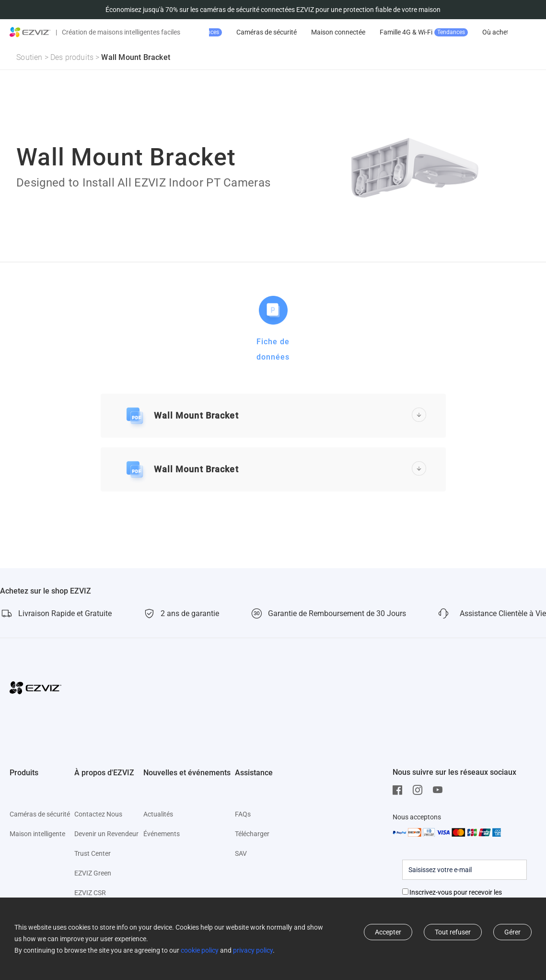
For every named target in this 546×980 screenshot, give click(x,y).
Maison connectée (400, 32)
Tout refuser (453, 932)
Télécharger (252, 834)
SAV (241, 853)
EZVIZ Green (93, 873)
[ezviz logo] (30, 32)
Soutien (29, 57)
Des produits (72, 57)
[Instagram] (420, 790)
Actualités (158, 814)
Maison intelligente (37, 834)
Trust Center (93, 853)
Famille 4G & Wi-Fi (485, 32)
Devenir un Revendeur (106, 834)
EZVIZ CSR (90, 893)
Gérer (512, 932)
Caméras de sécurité (328, 32)
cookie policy (200, 950)
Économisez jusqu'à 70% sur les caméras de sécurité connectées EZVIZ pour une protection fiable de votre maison (273, 10)
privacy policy (253, 950)
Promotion (250, 32)
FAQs (243, 814)
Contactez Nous (98, 814)
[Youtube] (440, 790)
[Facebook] (400, 790)
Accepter (388, 932)
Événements (162, 834)
